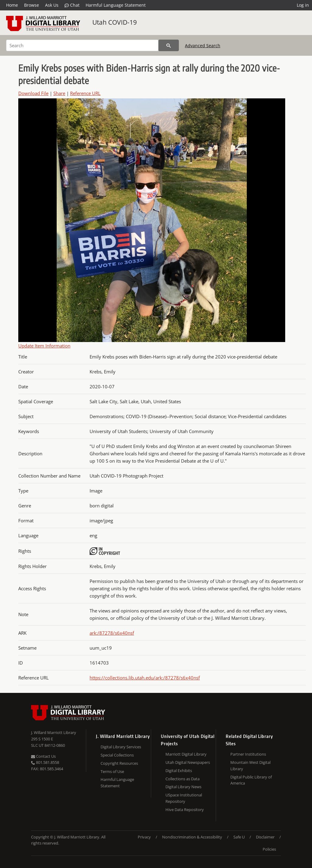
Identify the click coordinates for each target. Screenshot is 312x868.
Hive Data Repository (185, 810)
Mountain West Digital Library (250, 766)
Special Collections (117, 755)
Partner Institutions (248, 754)
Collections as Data (183, 779)
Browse (32, 5)
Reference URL (85, 93)
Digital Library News (183, 787)
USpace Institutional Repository (184, 798)
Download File (33, 93)
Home (12, 5)
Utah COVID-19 (115, 22)
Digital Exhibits (179, 771)
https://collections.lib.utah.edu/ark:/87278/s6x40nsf (145, 678)
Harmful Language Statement (116, 5)
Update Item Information (44, 346)
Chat (72, 5)
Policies (269, 849)
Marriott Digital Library (186, 754)
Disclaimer (265, 837)
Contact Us (43, 756)
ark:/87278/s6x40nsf (112, 633)
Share (59, 93)
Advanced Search (203, 46)
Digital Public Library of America (251, 780)
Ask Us (52, 5)
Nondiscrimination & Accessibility (192, 837)
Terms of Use (112, 771)
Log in (303, 5)
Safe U (239, 837)
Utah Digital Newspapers (188, 762)
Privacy (144, 837)
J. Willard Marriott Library (54, 732)
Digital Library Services (121, 747)
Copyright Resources (119, 763)
